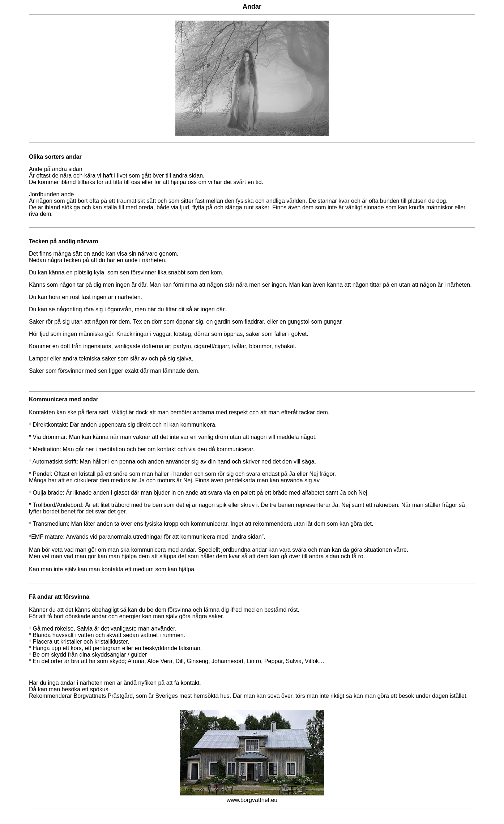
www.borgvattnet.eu (252, 800)
